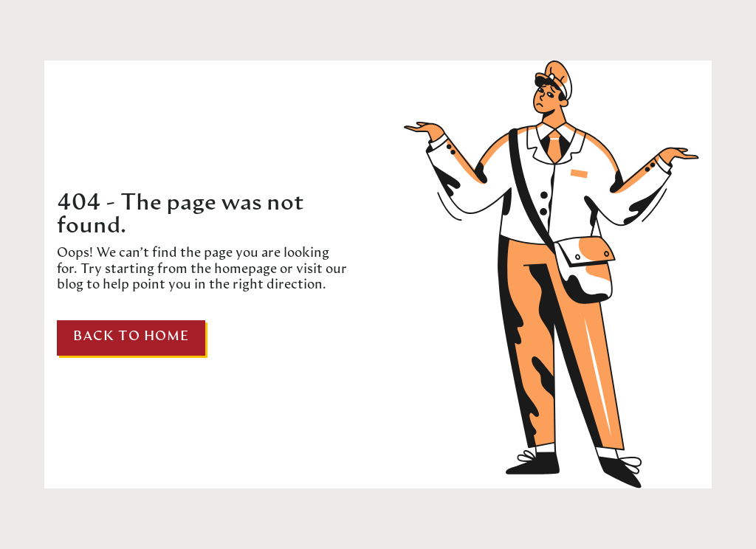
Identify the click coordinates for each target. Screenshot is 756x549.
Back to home (131, 337)
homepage (244, 270)
